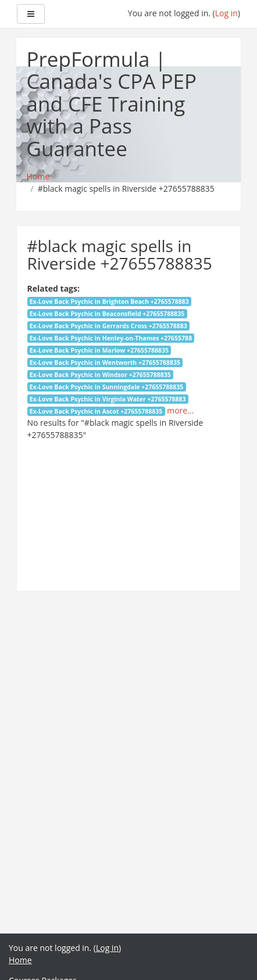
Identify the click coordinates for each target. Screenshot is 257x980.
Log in (226, 13)
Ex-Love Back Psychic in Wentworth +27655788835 (105, 362)
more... (180, 410)
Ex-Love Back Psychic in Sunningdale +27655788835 (107, 387)
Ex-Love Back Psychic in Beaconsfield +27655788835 (107, 314)
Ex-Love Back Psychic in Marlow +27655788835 (99, 350)
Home (20, 960)
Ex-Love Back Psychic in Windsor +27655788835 (100, 375)
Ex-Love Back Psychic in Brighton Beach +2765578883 (109, 301)
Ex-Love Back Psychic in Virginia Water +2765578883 (108, 399)
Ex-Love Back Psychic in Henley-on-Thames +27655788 (111, 338)
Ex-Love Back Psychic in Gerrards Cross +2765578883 (108, 326)
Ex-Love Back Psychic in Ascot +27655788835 (96, 411)
